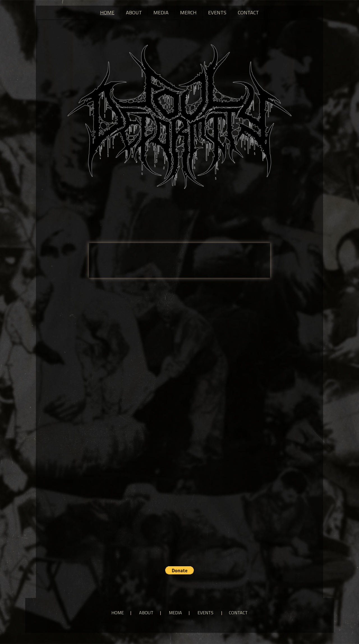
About (134, 12)
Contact (248, 12)
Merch (188, 12)
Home (107, 12)
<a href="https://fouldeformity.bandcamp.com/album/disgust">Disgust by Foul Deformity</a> (179, 260)
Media (161, 12)
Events (217, 12)
